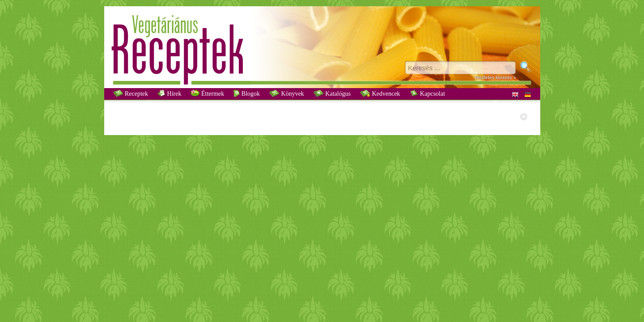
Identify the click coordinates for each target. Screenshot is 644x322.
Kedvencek (380, 93)
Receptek (131, 93)
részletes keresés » (495, 78)
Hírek (169, 93)
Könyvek (287, 93)
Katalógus (332, 93)
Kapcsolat (427, 93)
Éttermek (207, 93)
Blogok (247, 93)
